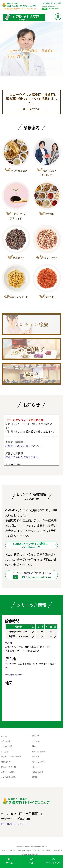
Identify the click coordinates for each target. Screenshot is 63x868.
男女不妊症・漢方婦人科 (11, 756)
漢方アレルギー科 (9, 766)
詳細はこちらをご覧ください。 (23, 446)
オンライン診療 (8, 771)
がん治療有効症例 (9, 776)
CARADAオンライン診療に (31, 545)
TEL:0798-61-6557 (14, 675)
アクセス (36, 741)
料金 (34, 746)
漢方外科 (36, 766)
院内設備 (5, 751)
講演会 (35, 776)
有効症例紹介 (38, 771)
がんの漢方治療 (39, 751)
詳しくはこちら (32, 109)
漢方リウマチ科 (39, 761)
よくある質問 (7, 746)
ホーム (4, 736)
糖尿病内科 (6, 761)
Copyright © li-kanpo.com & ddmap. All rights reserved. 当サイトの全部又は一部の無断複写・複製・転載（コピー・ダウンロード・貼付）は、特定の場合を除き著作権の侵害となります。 (32, 849)
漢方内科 (36, 756)
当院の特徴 (6, 741)
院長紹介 (36, 736)
